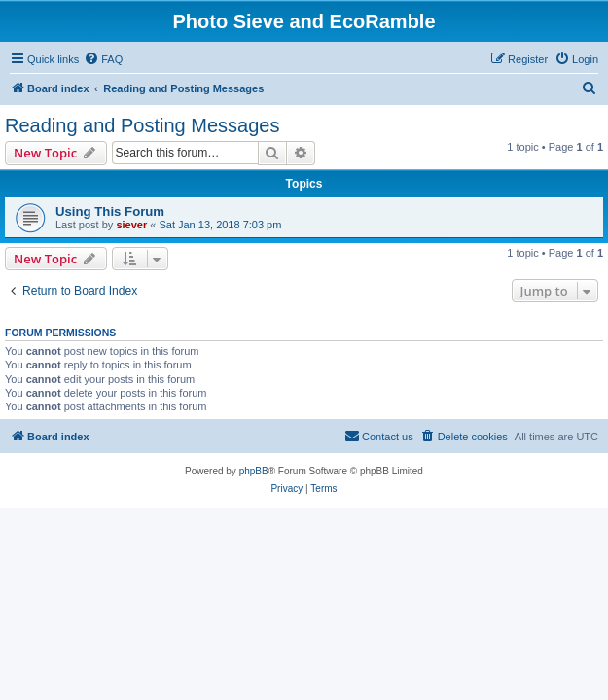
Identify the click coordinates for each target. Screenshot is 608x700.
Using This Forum (110, 211)
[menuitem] (103, 59)
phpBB (254, 471)
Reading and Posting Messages (142, 125)
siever (131, 225)
